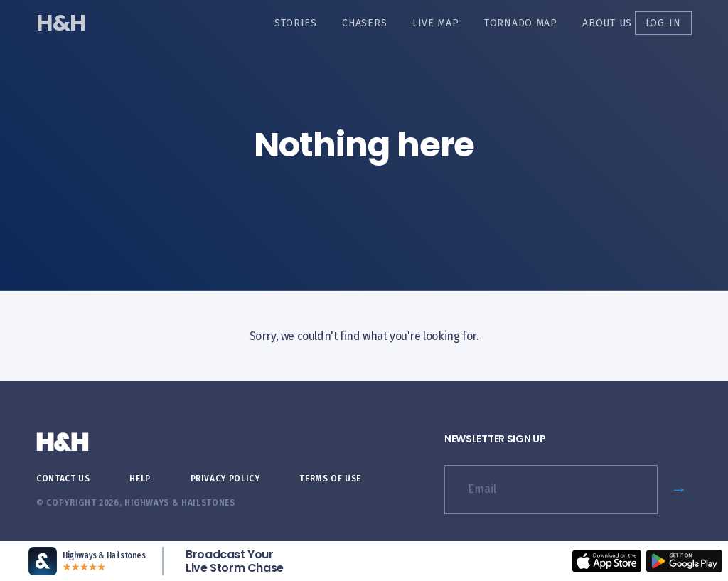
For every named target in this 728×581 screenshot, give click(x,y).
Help (140, 478)
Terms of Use (330, 478)
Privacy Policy (225, 478)
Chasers (364, 23)
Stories (296, 23)
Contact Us (63, 478)
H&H (61, 22)
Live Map (436, 23)
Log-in (663, 23)
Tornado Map (521, 23)
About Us (607, 23)
